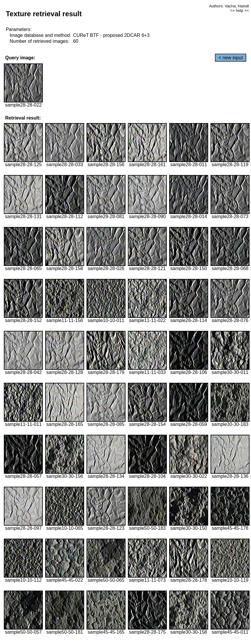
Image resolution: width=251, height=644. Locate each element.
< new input (231, 58)
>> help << (239, 10)
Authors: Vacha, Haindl (229, 6)
